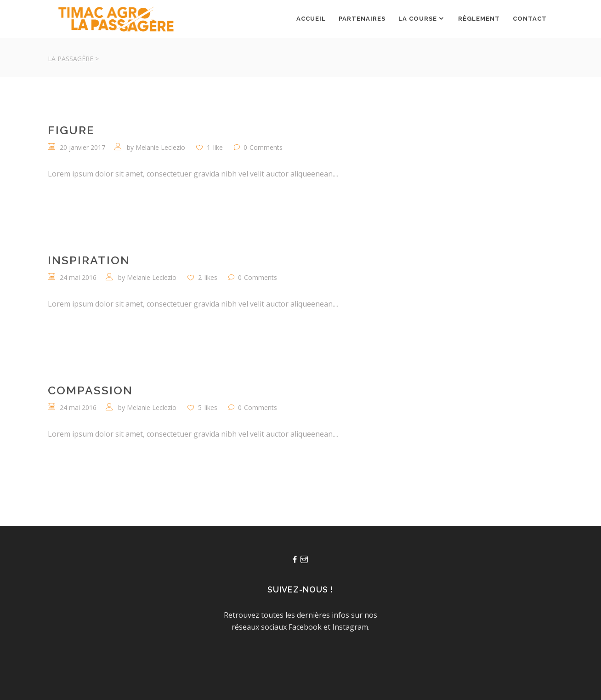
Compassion (90, 390)
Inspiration (89, 260)
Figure (71, 130)
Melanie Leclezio (160, 147)
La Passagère (71, 59)
